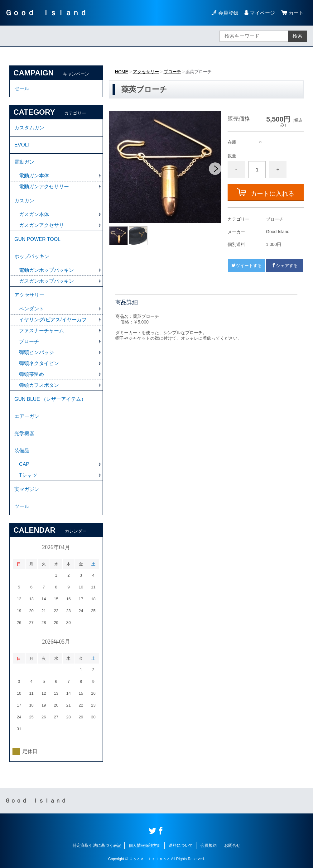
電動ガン (24, 162)
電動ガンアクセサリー (44, 187)
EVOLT (22, 145)
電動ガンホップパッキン (46, 270)
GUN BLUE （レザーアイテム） (50, 399)
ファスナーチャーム (41, 331)
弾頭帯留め (31, 374)
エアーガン (27, 416)
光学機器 (24, 433)
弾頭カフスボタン (39, 385)
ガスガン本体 (34, 214)
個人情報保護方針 (145, 845)
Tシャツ (28, 475)
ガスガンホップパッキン (46, 281)
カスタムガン (29, 128)
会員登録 (228, 13)
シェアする (285, 266)
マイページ (262, 13)
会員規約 (209, 845)
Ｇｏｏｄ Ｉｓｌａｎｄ (46, 13)
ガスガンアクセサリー (44, 225)
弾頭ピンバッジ (36, 352)
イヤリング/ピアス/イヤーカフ (53, 320)
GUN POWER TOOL (37, 239)
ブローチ (172, 72)
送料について (181, 845)
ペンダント (31, 309)
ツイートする (247, 266)
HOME (122, 72)
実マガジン (27, 489)
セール (22, 88)
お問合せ (232, 845)
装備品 (22, 451)
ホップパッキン (32, 256)
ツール (22, 506)
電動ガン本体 (34, 176)
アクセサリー (146, 72)
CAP (24, 464)
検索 (297, 36)
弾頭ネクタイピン (39, 363)
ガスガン (24, 201)
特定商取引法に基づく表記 (97, 845)
